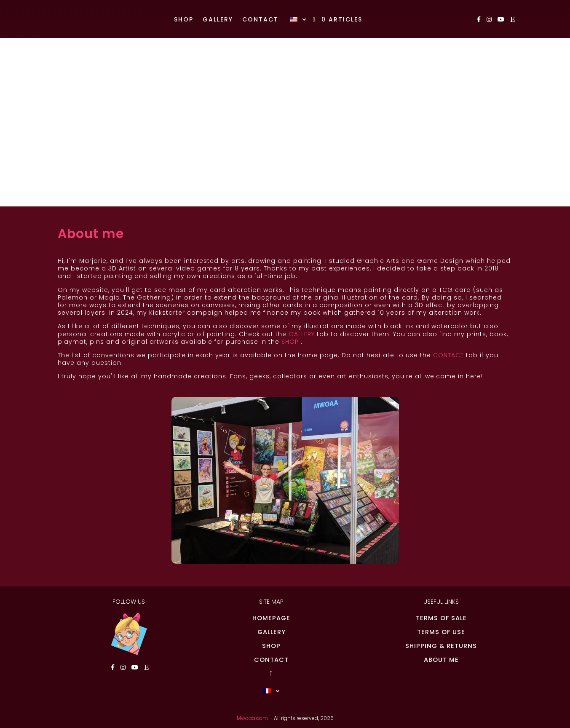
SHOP (290, 342)
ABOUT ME (441, 660)
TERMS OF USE (441, 632)
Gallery (218, 20)
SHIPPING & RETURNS (441, 646)
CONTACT (448, 355)
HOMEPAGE (271, 618)
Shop (184, 20)
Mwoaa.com (252, 718)
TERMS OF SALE (441, 618)
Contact (260, 20)
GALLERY (302, 334)
